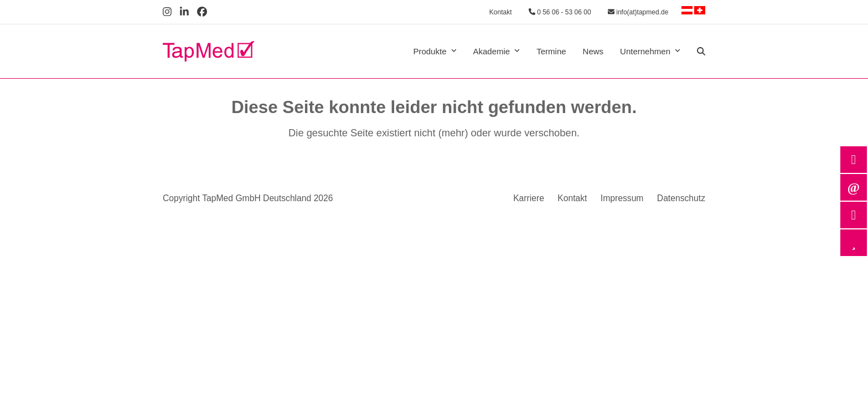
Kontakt (501, 12)
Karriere (529, 198)
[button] (701, 52)
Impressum (622, 198)
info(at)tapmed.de (638, 12)
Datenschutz (681, 198)
